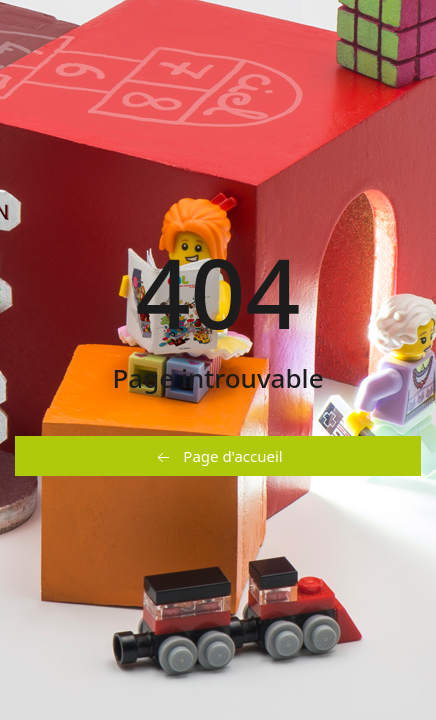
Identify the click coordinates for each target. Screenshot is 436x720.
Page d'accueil (217, 457)
